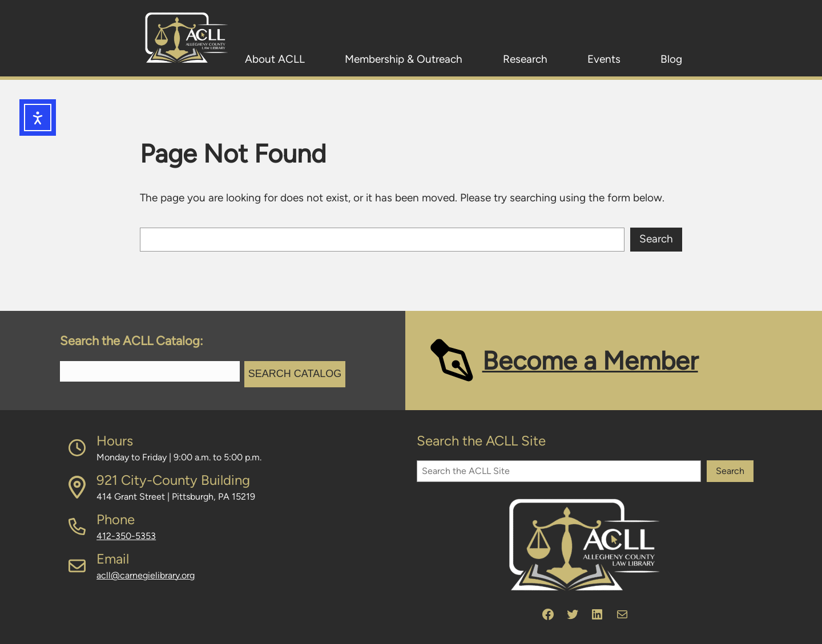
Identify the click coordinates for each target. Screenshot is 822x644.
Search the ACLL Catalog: (132, 341)
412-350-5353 (126, 536)
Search (656, 239)
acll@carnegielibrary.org (146, 575)
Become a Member (590, 361)
